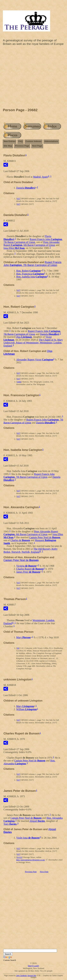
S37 (18, 199)
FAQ (20, 141)
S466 (19, 382)
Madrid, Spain (40, 177)
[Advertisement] (33, 78)
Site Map (8, 146)
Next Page (37, 146)
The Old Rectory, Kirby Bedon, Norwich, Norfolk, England (31, 550)
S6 (18, 648)
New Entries (10, 141)
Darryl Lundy (33, 966)
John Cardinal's (22, 976)
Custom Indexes (33, 141)
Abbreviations (51, 141)
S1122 (19, 857)
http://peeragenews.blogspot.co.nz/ (31, 860)
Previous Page (22, 146)
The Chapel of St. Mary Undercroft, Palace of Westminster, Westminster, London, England (33, 343)
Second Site (32, 976)
